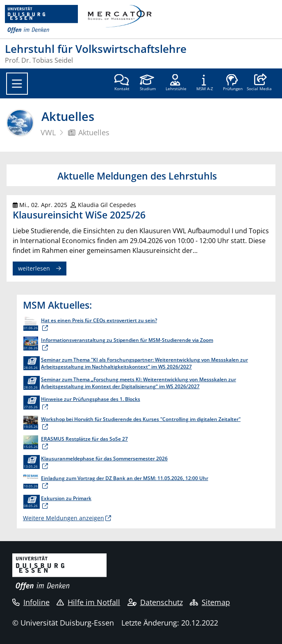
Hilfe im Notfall (88, 602)
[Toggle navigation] (17, 84)
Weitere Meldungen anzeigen (64, 518)
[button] (259, 83)
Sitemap (210, 602)
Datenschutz (155, 602)
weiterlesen (34, 268)
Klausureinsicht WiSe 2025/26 (79, 215)
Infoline (31, 602)
